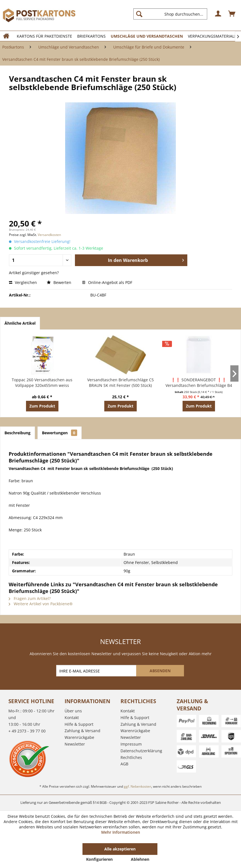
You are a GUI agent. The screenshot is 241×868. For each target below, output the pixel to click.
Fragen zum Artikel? (30, 598)
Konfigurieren (99, 859)
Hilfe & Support (79, 724)
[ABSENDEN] (160, 671)
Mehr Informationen (121, 832)
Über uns (73, 711)
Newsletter (75, 744)
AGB (124, 764)
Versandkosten (49, 235)
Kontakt (72, 718)
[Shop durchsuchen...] (170, 14)
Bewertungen (60, 433)
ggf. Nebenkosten (138, 786)
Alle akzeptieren (120, 849)
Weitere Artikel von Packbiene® (41, 604)
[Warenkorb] (232, 14)
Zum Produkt (42, 406)
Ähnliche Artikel (20, 323)
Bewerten (60, 282)
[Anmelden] (218, 14)
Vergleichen (23, 282)
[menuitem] (173, 14)
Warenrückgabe (79, 737)
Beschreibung (17, 433)
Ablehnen (140, 859)
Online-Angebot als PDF (107, 282)
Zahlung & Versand (82, 731)
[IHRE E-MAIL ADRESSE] (97, 671)
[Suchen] (139, 14)
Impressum (131, 744)
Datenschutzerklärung (141, 751)
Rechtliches (131, 757)
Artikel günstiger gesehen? (34, 273)
